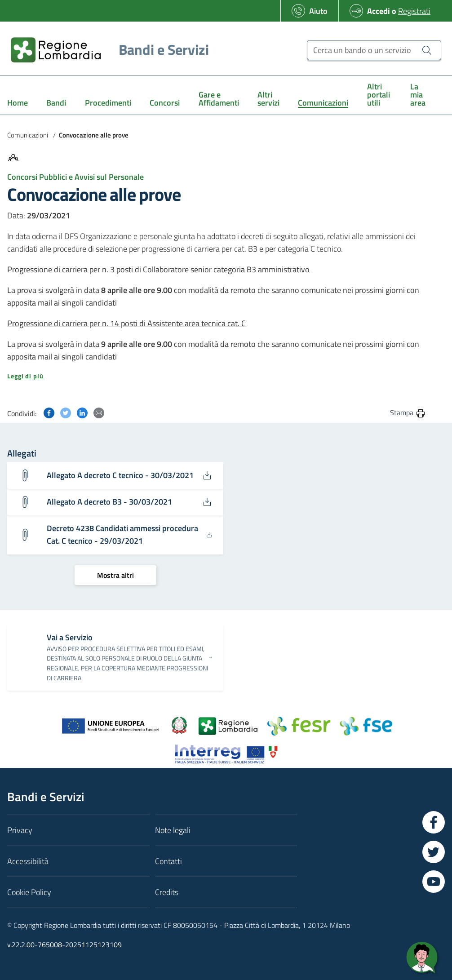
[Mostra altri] (115, 575)
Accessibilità (28, 861)
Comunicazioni (28, 135)
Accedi (379, 11)
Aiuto (318, 11)
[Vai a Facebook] (434, 822)
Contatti (168, 861)
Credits (167, 892)
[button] (217, 376)
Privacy (20, 830)
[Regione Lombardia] (106, 50)
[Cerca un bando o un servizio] (374, 50)
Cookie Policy (29, 892)
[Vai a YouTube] (434, 882)
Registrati (414, 11)
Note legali (173, 830)
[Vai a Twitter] (434, 852)
